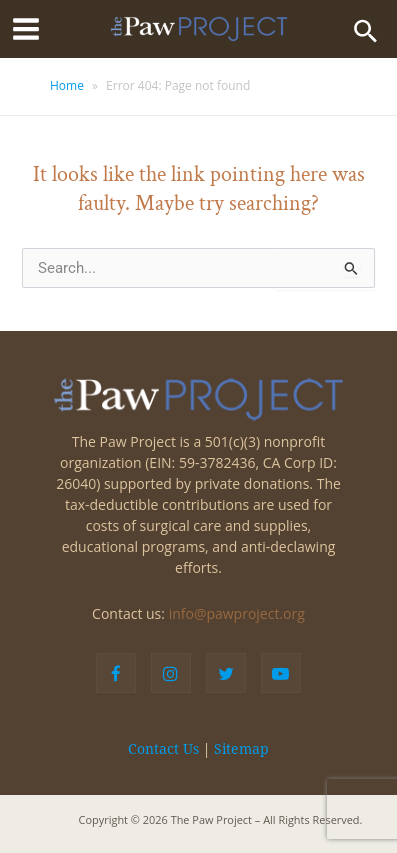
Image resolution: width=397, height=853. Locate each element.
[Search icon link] (366, 29)
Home (67, 85)
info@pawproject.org (237, 613)
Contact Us (163, 749)
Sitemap (241, 749)
